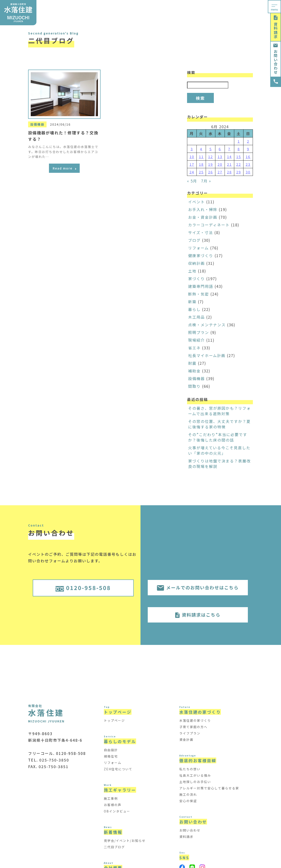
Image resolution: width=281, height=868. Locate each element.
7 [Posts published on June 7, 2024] (229, 149)
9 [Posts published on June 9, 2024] (248, 149)
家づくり (196, 279)
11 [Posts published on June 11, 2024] (201, 157)
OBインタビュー (117, 811)
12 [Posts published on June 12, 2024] (211, 157)
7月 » (206, 181)
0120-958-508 (83, 588)
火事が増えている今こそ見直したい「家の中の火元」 (219, 450)
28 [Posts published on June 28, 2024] (229, 172)
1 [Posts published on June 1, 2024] (239, 141)
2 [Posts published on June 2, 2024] (248, 141)
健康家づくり (201, 255)
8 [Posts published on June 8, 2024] (239, 149)
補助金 (194, 371)
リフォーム (198, 248)
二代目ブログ (114, 847)
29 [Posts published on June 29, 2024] (239, 172)
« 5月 (192, 181)
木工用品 (196, 317)
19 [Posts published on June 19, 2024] (211, 164)
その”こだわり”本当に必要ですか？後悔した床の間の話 (218, 437)
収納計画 (196, 263)
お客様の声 (113, 805)
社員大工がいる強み (195, 775)
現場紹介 (196, 340)
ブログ (194, 240)
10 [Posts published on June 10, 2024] (192, 157)
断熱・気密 (199, 294)
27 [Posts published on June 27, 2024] (220, 172)
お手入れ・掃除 (203, 209)
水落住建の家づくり (195, 720)
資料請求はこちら (198, 615)
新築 (192, 302)
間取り (194, 386)
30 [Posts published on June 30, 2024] (248, 172)
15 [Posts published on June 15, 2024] (239, 157)
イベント (196, 202)
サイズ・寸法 (201, 232)
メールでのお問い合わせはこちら (198, 587)
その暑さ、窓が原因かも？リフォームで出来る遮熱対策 (219, 411)
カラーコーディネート (209, 225)
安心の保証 (188, 801)
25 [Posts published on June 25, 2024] (201, 172)
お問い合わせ (276, 59)
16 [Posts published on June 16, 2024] (248, 157)
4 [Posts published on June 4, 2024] (201, 149)
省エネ (194, 348)
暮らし (194, 309)
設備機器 (196, 378)
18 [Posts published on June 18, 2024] (201, 164)
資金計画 (186, 740)
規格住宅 (111, 756)
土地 (192, 271)
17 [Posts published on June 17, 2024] (192, 164)
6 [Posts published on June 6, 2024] (220, 149)
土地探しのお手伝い (195, 782)
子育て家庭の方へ (193, 727)
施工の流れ (188, 794)
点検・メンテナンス (207, 325)
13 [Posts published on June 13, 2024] (220, 157)
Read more (64, 168)
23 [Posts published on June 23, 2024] (248, 164)
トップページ (114, 720)
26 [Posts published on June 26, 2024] (211, 172)
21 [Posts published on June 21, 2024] (229, 164)
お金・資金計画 (203, 217)
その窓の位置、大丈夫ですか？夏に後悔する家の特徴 (219, 424)
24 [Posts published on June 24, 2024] (192, 172)
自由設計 (111, 750)
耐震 (192, 363)
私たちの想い (190, 769)
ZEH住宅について (118, 769)
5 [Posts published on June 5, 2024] (211, 149)
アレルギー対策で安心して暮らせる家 (209, 788)
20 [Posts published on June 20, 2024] (220, 164)
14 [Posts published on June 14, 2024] (229, 157)
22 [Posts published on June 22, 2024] (239, 164)
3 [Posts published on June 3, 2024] (192, 149)
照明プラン (199, 332)
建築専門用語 (201, 286)
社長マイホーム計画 (207, 355)
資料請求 (276, 27)
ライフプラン (190, 733)
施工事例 (111, 798)
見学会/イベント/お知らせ (125, 841)
